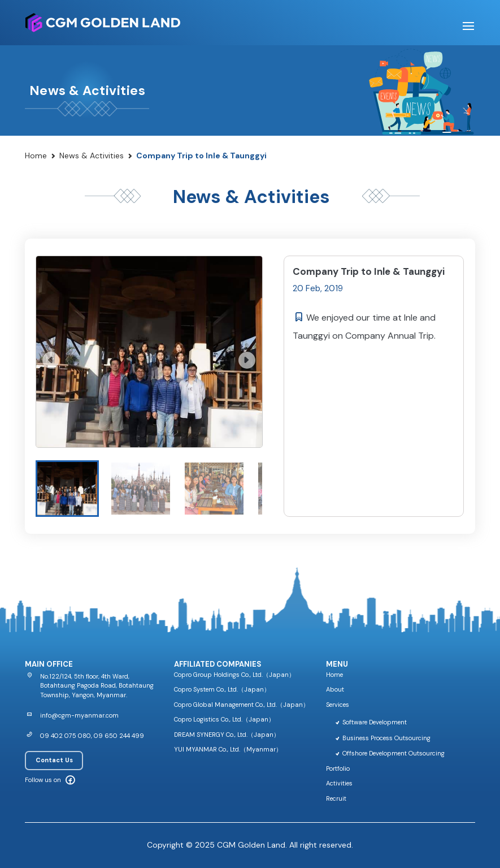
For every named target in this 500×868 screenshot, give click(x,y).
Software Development (371, 722)
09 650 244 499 (119, 736)
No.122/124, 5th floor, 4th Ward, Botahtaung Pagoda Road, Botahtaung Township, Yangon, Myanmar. (97, 686)
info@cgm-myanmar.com (79, 715)
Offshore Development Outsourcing (390, 753)
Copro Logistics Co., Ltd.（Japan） (224, 719)
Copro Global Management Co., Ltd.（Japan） (242, 705)
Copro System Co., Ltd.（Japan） (222, 689)
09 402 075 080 (66, 736)
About (335, 689)
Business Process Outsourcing (382, 738)
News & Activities (92, 156)
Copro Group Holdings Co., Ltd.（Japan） (234, 675)
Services (338, 705)
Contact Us (54, 760)
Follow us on (43, 780)
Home (36, 156)
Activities (339, 783)
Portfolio (338, 768)
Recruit (336, 798)
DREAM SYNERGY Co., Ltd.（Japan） (227, 735)
